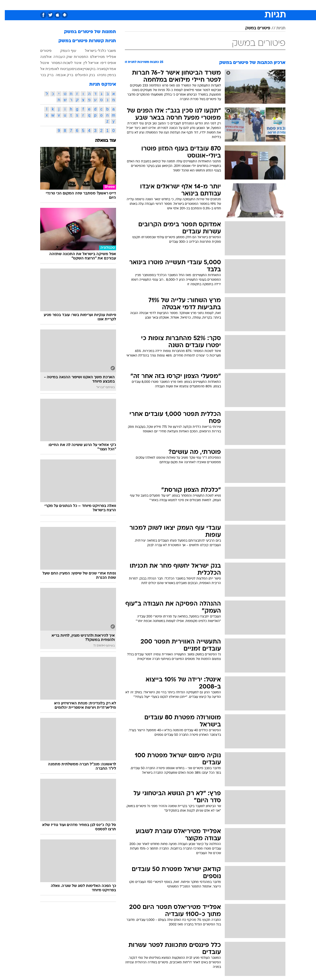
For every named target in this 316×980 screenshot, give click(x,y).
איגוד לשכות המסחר (62, 63)
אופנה (100, 5)
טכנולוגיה (119, 5)
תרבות (214, 5)
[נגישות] (7, 5)
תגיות (276, 28)
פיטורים (41, 51)
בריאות (155, 5)
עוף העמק (63, 51)
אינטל (40, 63)
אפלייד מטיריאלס (98, 57)
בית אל (41, 69)
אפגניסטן (71, 69)
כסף (184, 5)
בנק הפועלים (80, 75)
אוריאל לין (86, 63)
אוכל (171, 5)
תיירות (138, 5)
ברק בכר (42, 75)
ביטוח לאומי (55, 69)
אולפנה (41, 57)
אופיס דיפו (103, 63)
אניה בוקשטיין (88, 69)
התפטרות (76, 57)
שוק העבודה (58, 57)
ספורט (230, 5)
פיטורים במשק (253, 28)
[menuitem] (244, 5)
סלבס (198, 5)
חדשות (247, 5)
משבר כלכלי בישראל (96, 51)
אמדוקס (105, 69)
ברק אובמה (60, 75)
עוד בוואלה (101, 141)
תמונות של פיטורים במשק (85, 32)
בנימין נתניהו (102, 75)
